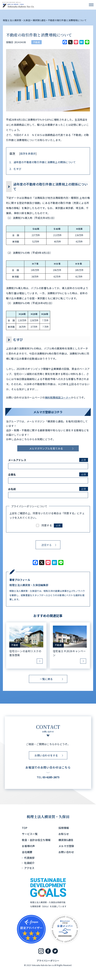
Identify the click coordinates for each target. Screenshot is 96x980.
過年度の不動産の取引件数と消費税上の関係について (43, 162)
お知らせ (64, 834)
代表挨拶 (29, 858)
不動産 (36, 42)
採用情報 (64, 828)
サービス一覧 (30, 834)
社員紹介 (29, 863)
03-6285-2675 (51, 777)
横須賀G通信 (66, 840)
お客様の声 (28, 846)
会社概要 (27, 852)
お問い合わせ (66, 852)
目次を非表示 (28, 153)
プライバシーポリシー (48, 961)
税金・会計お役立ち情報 (36, 840)
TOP (25, 828)
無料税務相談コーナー (58, 397)
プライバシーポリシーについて (29, 506)
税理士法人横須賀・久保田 (48, 817)
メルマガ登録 (66, 846)
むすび (15, 169)
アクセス (29, 868)
